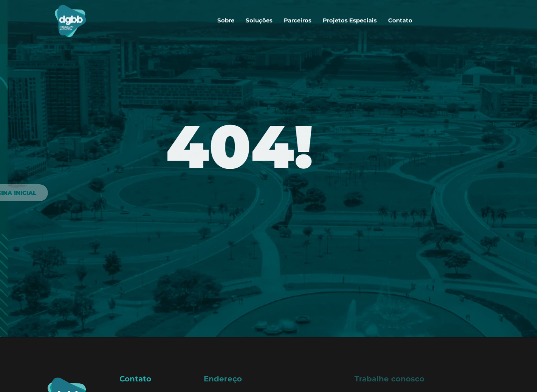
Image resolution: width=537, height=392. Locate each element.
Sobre (226, 17)
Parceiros (298, 17)
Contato (400, 17)
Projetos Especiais (350, 17)
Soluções (259, 17)
